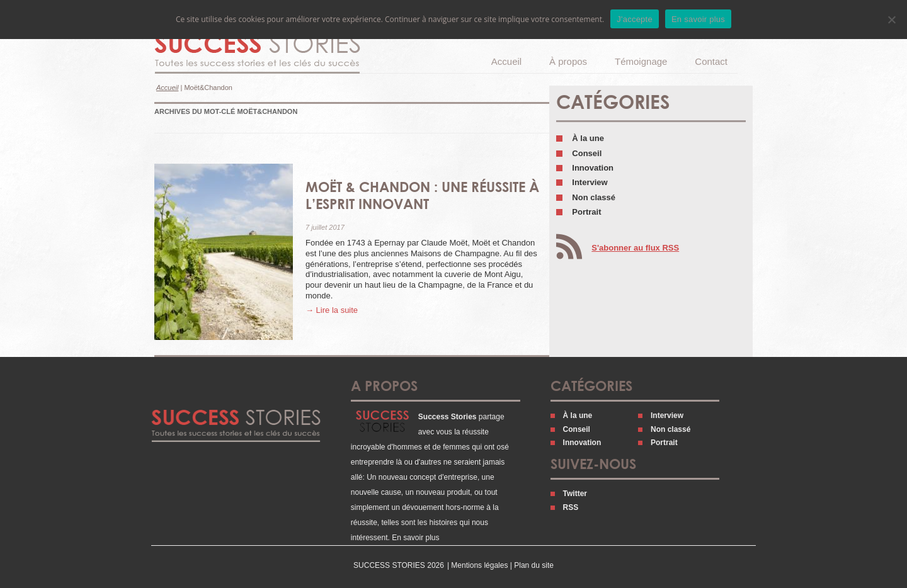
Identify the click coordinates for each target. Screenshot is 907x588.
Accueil (506, 61)
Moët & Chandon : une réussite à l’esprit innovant (422, 195)
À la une (588, 138)
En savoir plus (415, 538)
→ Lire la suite (332, 310)
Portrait (586, 212)
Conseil (587, 153)
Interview (590, 182)
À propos (568, 61)
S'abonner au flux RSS (635, 248)
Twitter (575, 494)
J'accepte (635, 19)
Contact (711, 61)
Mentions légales (479, 565)
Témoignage (641, 61)
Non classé (594, 197)
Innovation (593, 168)
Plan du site (534, 565)
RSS (571, 507)
